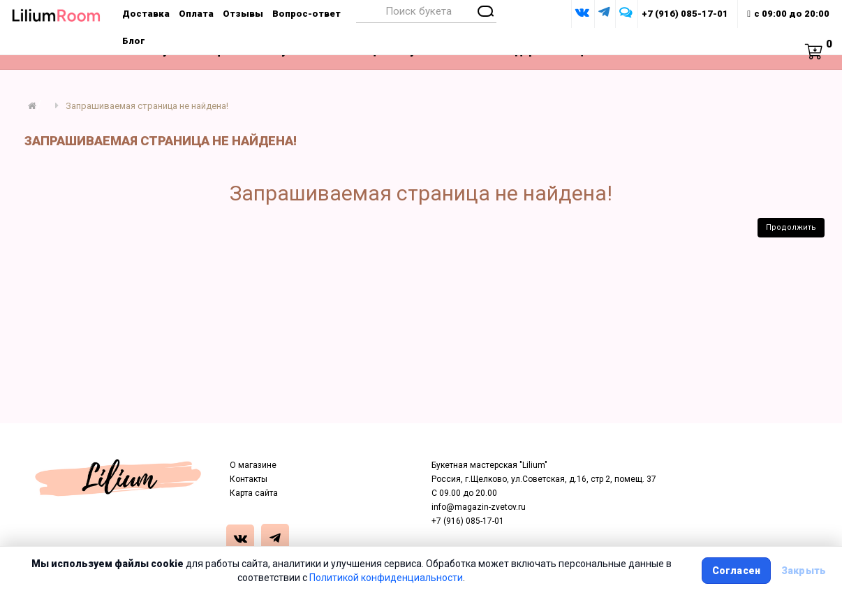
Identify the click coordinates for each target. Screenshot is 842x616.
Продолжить (791, 227)
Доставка (146, 14)
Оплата (196, 14)
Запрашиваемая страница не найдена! (147, 106)
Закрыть (804, 571)
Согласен (736, 571)
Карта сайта (254, 493)
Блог (134, 41)
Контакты (249, 479)
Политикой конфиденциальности (386, 578)
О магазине (253, 465)
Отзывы (243, 14)
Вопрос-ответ (306, 14)
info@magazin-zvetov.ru (479, 507)
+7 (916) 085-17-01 (685, 14)
